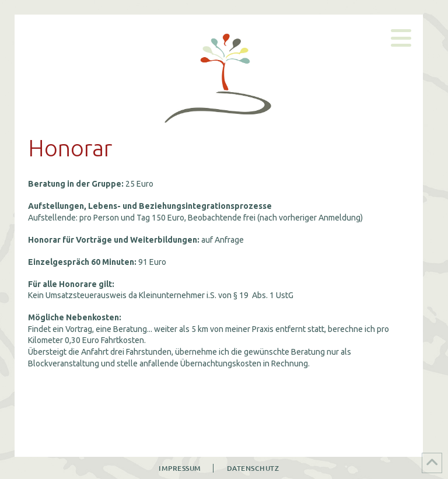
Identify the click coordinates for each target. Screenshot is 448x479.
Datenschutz (253, 468)
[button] (401, 38)
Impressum (180, 468)
